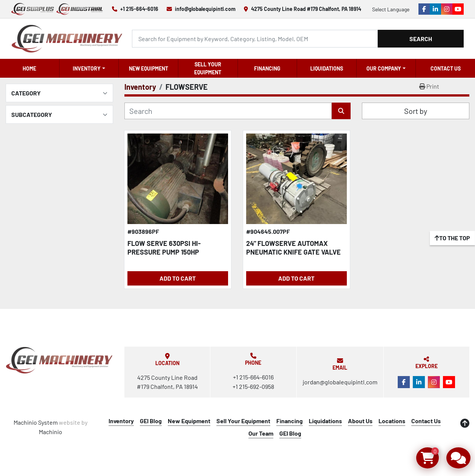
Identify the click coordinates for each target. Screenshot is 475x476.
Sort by (416, 111)
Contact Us (446, 68)
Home (29, 68)
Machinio (51, 432)
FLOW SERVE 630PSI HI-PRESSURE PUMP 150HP (164, 248)
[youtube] (458, 9)
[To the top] (452, 238)
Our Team (261, 433)
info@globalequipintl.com (205, 9)
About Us (360, 421)
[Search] (255, 39)
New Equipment (149, 68)
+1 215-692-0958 (253, 386)
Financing (267, 68)
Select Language (391, 9)
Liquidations (327, 68)
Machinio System (36, 422)
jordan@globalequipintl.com (340, 382)
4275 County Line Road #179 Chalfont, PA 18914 (306, 9)
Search (421, 39)
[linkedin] (435, 9)
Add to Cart (178, 278)
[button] (89, 68)
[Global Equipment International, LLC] (59, 360)
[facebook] (424, 9)
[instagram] (447, 9)
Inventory (87, 68)
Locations (392, 421)
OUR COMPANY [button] (384, 68)
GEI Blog (151, 421)
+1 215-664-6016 (139, 9)
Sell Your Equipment (208, 68)
